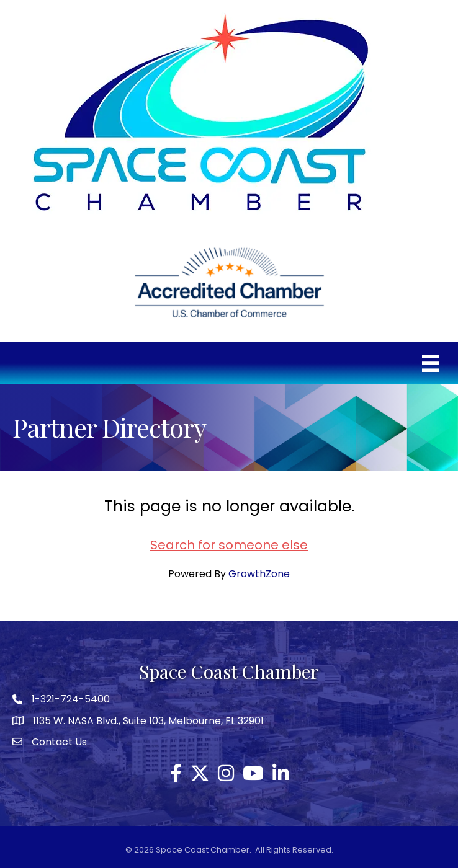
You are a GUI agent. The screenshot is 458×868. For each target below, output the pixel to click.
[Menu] (431, 363)
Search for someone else (229, 545)
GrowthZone (259, 574)
